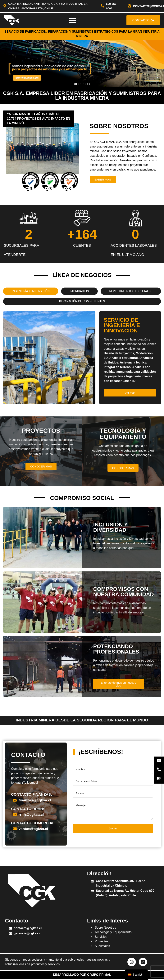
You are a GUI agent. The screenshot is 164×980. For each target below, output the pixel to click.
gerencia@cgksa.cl (28, 933)
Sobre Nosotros (105, 928)
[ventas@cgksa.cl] (15, 829)
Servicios (101, 937)
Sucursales (102, 946)
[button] (82, 64)
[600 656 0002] (102, 6)
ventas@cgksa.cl (33, 829)
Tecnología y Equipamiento (113, 932)
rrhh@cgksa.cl (31, 815)
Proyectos (101, 941)
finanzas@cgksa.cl (35, 800)
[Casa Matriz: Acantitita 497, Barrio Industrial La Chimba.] (92, 882)
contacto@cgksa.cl (28, 928)
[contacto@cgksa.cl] (129, 6)
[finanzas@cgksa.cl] (15, 800)
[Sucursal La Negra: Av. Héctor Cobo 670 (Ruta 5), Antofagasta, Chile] (92, 891)
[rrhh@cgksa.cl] (15, 815)
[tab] (31, 291)
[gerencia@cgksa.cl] (10, 934)
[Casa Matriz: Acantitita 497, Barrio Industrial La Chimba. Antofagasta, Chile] (5, 6)
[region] (82, 64)
